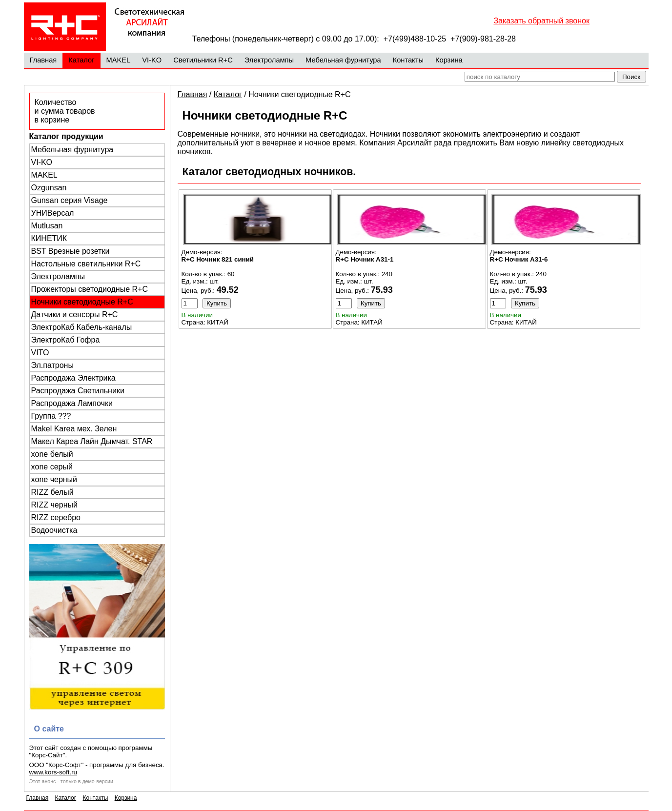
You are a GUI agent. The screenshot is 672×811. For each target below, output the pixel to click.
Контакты (408, 60)
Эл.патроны (52, 365)
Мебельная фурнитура (343, 60)
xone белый (52, 454)
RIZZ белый (52, 492)
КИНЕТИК (49, 238)
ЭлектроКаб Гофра (66, 340)
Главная (43, 60)
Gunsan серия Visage (70, 200)
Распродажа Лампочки (72, 403)
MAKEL (119, 60)
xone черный (54, 479)
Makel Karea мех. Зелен (74, 429)
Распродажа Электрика (73, 378)
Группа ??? (51, 416)
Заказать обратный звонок (541, 21)
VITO (40, 353)
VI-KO (152, 60)
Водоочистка (54, 530)
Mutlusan (47, 226)
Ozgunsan (49, 188)
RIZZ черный (54, 505)
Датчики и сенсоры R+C (75, 314)
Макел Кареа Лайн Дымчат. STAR (92, 441)
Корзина (449, 60)
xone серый (52, 467)
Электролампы (269, 60)
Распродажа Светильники (78, 391)
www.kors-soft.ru (53, 772)
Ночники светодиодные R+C (82, 302)
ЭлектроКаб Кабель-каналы (82, 327)
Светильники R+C (203, 60)
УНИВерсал (53, 213)
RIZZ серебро (56, 517)
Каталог (81, 60)
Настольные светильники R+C (86, 264)
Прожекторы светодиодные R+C (90, 289)
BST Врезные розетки (71, 251)
